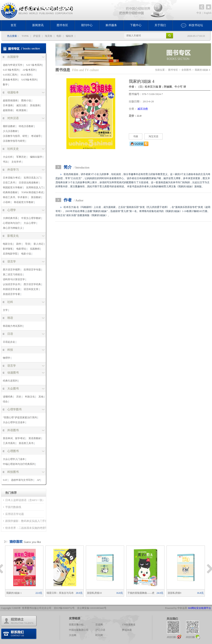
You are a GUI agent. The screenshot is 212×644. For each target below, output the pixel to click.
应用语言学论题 (15, 514)
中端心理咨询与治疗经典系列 (19, 464)
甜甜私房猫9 (186, 593)
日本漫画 (8, 105)
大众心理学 (30, 223)
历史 (19, 397)
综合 (5, 402)
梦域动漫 (127, 630)
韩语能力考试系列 (13, 326)
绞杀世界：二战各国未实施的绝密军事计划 (30, 528)
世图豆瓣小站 (76, 625)
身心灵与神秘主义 (13, 228)
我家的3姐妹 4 (202, 70)
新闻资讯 (38, 25)
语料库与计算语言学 (14, 279)
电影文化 (8, 244)
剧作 (19, 244)
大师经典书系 (10, 218)
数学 (5, 85)
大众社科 (8, 157)
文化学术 (16, 162)
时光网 (99, 635)
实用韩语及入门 (35, 188)
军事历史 (21, 157)
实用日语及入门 (32, 178)
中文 (199, 13)
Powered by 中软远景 (176, 608)
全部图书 (186, 70)
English (208, 13)
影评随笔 (8, 249)
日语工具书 (9, 183)
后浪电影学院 (10, 254)
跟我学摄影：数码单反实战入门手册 (26, 521)
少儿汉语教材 (10, 131)
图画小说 (26, 100)
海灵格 (49, 36)
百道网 (99, 625)
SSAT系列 (26, 75)
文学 (5, 310)
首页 (13, 25)
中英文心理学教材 (31, 218)
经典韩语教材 (10, 192)
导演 (28, 244)
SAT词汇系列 (10, 75)
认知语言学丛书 (11, 284)
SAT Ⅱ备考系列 (11, 70)
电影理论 (21, 249)
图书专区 (62, 25)
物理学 (7, 358)
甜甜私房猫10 (105, 593)
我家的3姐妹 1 (24, 593)
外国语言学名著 (11, 289)
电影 (59, 36)
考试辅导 (36, 136)
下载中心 (136, 25)
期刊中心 (87, 25)
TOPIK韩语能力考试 (32, 192)
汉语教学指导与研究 (14, 141)
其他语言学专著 (11, 294)
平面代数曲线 (13, 507)
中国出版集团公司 (79, 630)
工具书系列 (9, 443)
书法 (5, 162)
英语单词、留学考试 (14, 438)
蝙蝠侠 (70, 36)
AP (38, 480)
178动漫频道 (129, 625)
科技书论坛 (192, 26)
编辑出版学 (36, 157)
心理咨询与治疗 (11, 223)
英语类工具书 (26, 443)
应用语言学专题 (32, 270)
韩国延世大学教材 (13, 188)
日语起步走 (9, 342)
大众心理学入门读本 (14, 459)
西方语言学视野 (11, 270)
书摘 (136, 136)
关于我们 (160, 25)
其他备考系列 (10, 80)
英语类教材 (35, 438)
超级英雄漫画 (10, 100)
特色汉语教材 (26, 126)
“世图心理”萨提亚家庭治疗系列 (20, 417)
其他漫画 (35, 105)
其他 (41, 397)
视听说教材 (9, 126)
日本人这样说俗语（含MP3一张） (25, 500)
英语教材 (36, 197)
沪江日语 (100, 630)
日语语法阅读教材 (29, 183)
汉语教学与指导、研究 (15, 136)
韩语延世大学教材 (24, 202)
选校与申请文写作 (13, 65)
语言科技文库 (31, 289)
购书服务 (111, 25)
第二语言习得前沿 (13, 275)
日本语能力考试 (11, 178)
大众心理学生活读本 (14, 422)
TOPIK (25, 36)
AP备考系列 (29, 70)
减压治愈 (21, 105)
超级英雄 (8, 110)
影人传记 (39, 244)
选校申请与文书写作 (22, 480)
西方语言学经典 (32, 284)
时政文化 (30, 397)
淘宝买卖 (153, 136)
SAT (5, 480)
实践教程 (35, 249)
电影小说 (26, 254)
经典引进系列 (10, 381)
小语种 (7, 202)
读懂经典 (8, 397)
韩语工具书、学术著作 (15, 197)
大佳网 (73, 635)
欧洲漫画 (21, 110)
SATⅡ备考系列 (29, 80)
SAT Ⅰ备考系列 (34, 65)
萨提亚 (37, 36)
